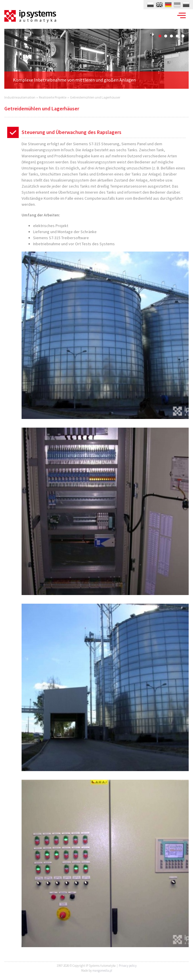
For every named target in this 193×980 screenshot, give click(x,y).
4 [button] (177, 36)
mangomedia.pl (102, 970)
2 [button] (166, 36)
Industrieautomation (20, 97)
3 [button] (171, 36)
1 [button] (160, 36)
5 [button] (183, 36)
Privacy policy (128, 966)
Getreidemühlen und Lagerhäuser (95, 97)
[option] (97, 59)
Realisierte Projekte (53, 97)
